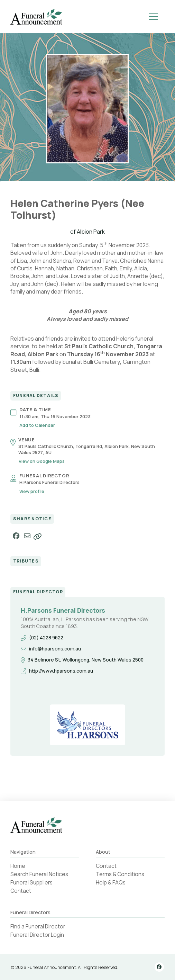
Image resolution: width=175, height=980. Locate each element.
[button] (154, 17)
